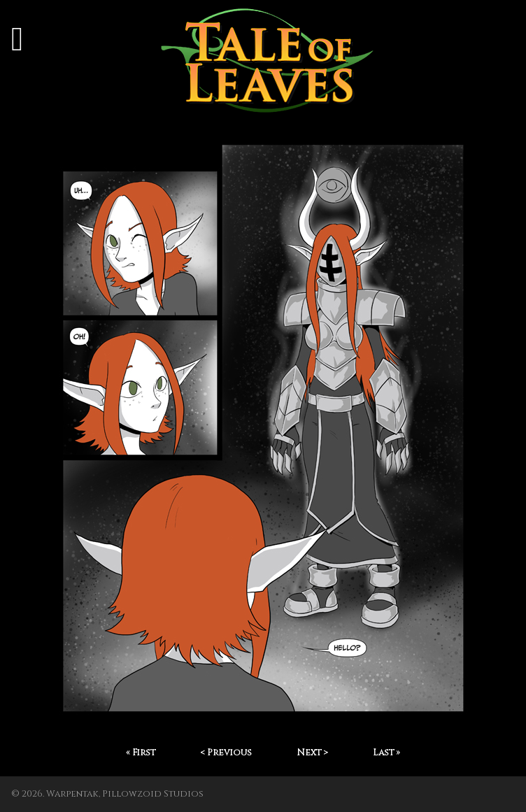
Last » (386, 753)
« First (141, 753)
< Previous (226, 753)
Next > (312, 753)
